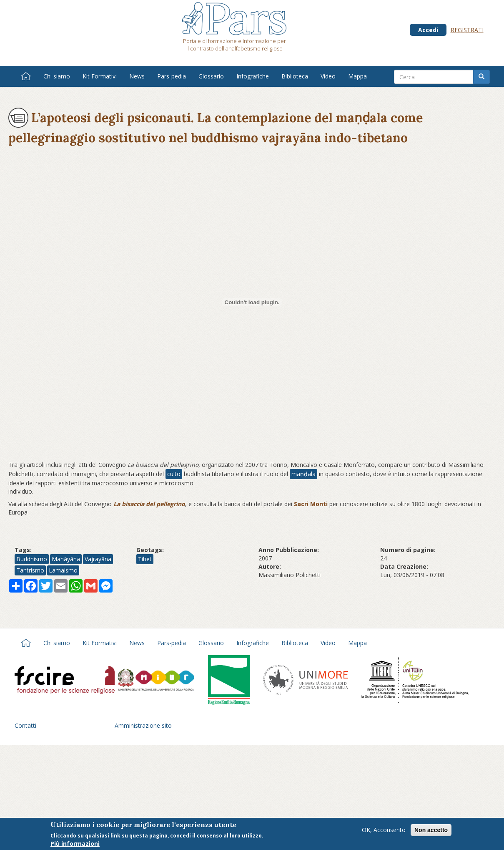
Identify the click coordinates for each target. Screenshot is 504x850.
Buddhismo (32, 559)
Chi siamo (57, 76)
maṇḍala (303, 474)
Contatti (25, 725)
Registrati (467, 30)
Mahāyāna (66, 559)
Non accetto (431, 831)
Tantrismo (30, 570)
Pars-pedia (172, 76)
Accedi (428, 30)
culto (174, 474)
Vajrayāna (98, 559)
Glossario (211, 76)
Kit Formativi (100, 76)
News (137, 76)
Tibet (145, 559)
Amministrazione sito (143, 725)
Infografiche (253, 76)
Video (328, 76)
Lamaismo (63, 570)
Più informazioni (75, 844)
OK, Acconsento (384, 831)
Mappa (357, 76)
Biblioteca (295, 76)
